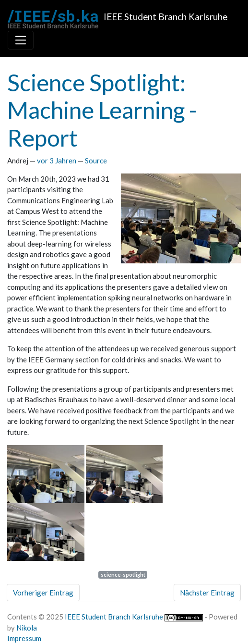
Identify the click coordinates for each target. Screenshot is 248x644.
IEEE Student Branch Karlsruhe (114, 617)
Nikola (27, 628)
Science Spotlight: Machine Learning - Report (102, 110)
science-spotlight (123, 575)
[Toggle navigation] (21, 40)
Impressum (24, 638)
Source (96, 161)
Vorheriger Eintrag (43, 593)
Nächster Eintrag (207, 593)
